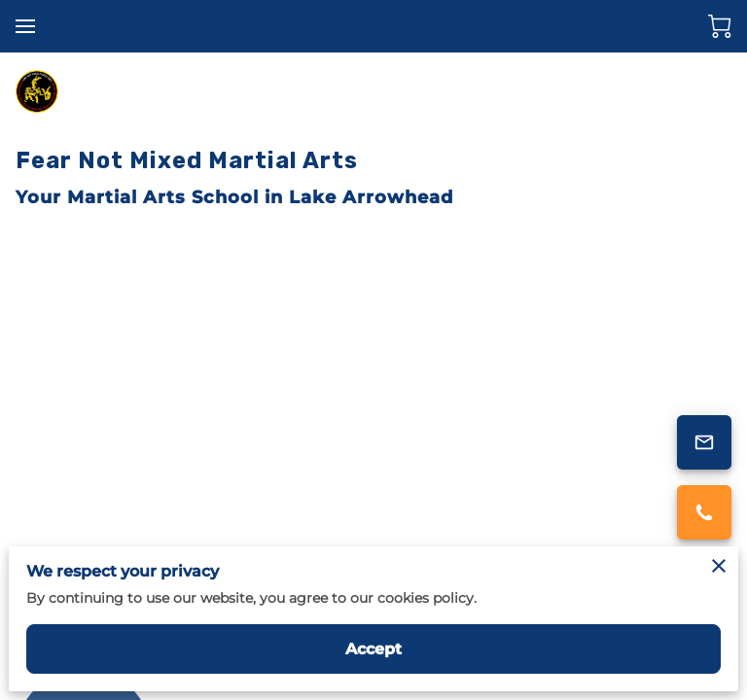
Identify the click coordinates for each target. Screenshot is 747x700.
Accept (374, 649)
